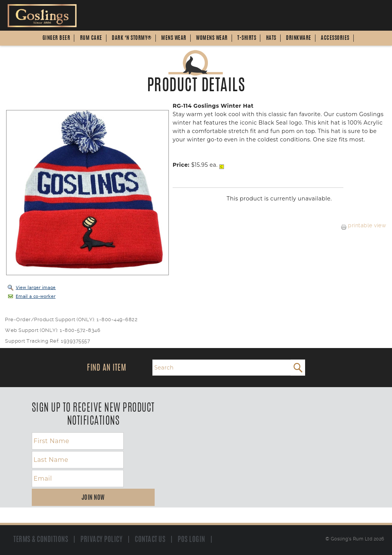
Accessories (335, 38)
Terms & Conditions (41, 540)
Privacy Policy (101, 540)
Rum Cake (91, 38)
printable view (364, 225)
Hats (271, 38)
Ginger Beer (56, 38)
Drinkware (299, 38)
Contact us (150, 540)
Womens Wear (212, 38)
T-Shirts (247, 38)
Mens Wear (174, 38)
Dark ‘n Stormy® (132, 38)
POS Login (191, 540)
